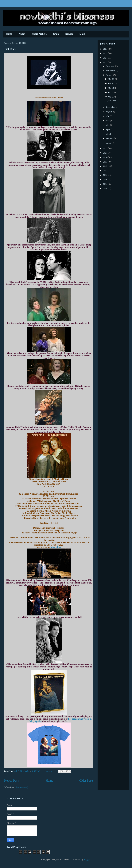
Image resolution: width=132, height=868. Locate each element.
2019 (105, 162)
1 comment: (48, 771)
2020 (106, 157)
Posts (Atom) (22, 787)
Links (82, 34)
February (110, 139)
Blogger (87, 860)
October (109, 75)
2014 (105, 184)
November (111, 71)
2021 (105, 153)
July (108, 116)
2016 (105, 175)
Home (9, 34)
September (111, 107)
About (22, 34)
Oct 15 (111, 97)
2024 (106, 58)
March (109, 134)
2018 (105, 166)
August (109, 112)
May (108, 125)
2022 (106, 148)
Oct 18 (111, 88)
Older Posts (86, 781)
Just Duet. (10, 49)
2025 (106, 53)
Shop (56, 34)
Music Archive (39, 34)
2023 (105, 62)
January (109, 143)
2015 (105, 180)
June (108, 121)
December (110, 66)
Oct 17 (111, 92)
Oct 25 (111, 79)
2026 (106, 49)
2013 (105, 189)
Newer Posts (12, 781)
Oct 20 (111, 84)
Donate (69, 34)
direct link (56, 547)
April (108, 130)
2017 (105, 171)
